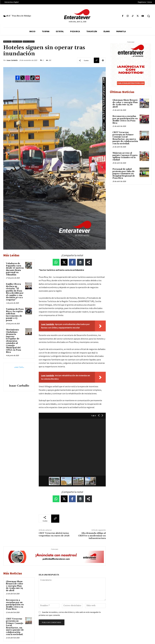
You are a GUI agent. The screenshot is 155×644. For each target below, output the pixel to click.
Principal (7, 42)
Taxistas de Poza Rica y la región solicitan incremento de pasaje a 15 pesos (15, 315)
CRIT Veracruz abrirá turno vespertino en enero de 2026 (54, 534)
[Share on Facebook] (72, 262)
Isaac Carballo (12, 60)
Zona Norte (17, 42)
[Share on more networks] (89, 262)
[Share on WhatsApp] (56, 262)
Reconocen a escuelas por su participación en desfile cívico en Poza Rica (15, 605)
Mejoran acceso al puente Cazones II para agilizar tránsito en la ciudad (125, 156)
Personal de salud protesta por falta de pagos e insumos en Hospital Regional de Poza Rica (124, 174)
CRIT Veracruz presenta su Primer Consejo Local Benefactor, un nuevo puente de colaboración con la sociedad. (15, 627)
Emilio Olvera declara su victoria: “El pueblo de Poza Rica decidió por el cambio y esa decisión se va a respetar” (15, 292)
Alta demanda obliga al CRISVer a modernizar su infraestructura (92, 536)
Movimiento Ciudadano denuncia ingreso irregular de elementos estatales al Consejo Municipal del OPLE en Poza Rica (13, 341)
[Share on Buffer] (80, 262)
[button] (149, 16)
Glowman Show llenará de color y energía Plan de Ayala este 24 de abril (15, 586)
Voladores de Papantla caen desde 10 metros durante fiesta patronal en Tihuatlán (15, 269)
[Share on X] (64, 262)
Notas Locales (29, 42)
